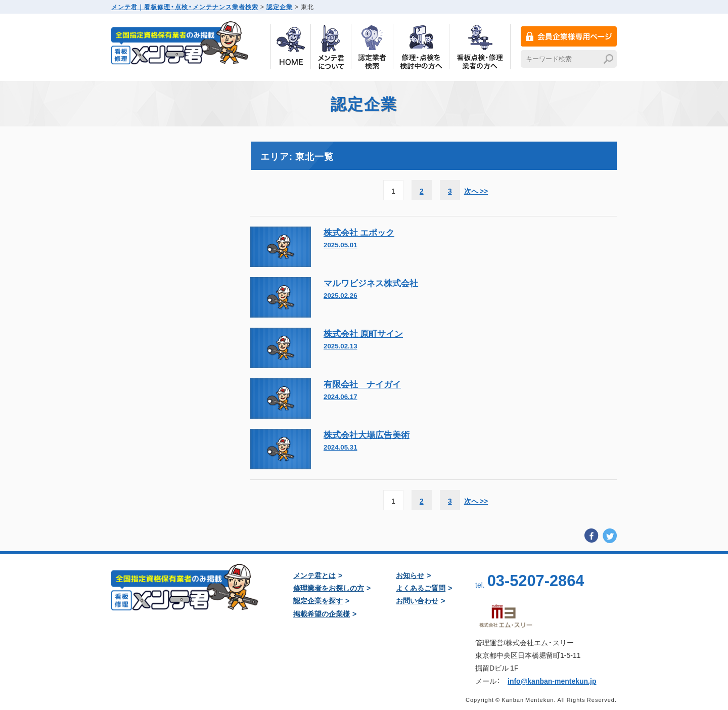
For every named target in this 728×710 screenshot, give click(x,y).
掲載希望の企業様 (322, 613)
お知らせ (410, 575)
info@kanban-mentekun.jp (552, 681)
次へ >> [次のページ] (476, 191)
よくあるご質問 (421, 588)
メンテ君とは (314, 575)
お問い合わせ (417, 600)
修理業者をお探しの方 (329, 588)
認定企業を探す (318, 600)
